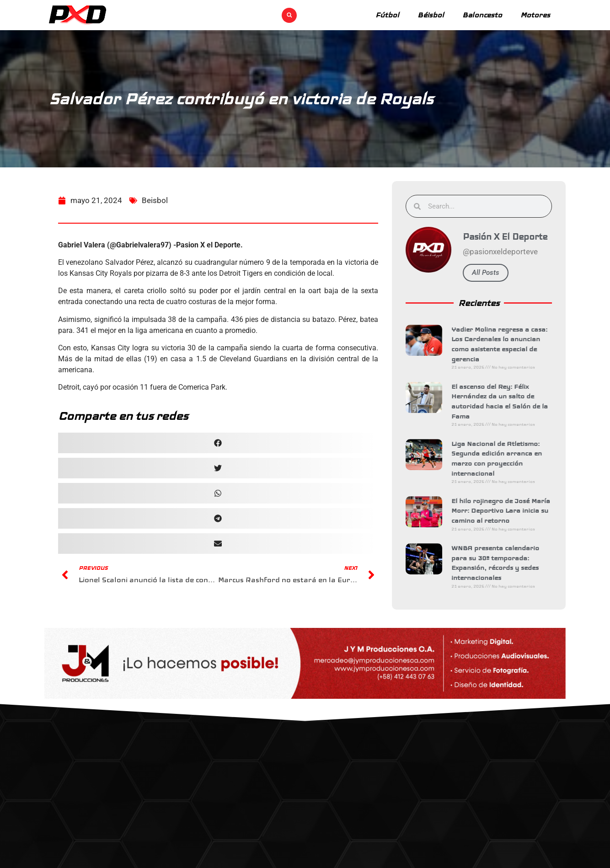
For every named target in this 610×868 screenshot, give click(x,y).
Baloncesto (482, 15)
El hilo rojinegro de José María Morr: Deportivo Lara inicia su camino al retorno (504, 511)
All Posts (489, 273)
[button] (289, 15)
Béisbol (431, 15)
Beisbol (155, 208)
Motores (535, 15)
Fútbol (387, 15)
